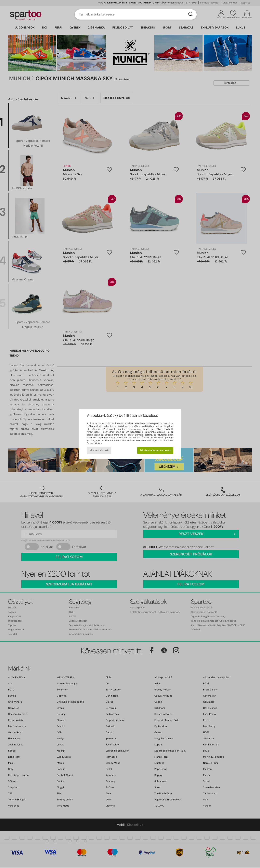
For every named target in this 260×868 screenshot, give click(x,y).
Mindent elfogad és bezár (155, 450)
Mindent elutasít (99, 450)
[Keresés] (191, 14)
